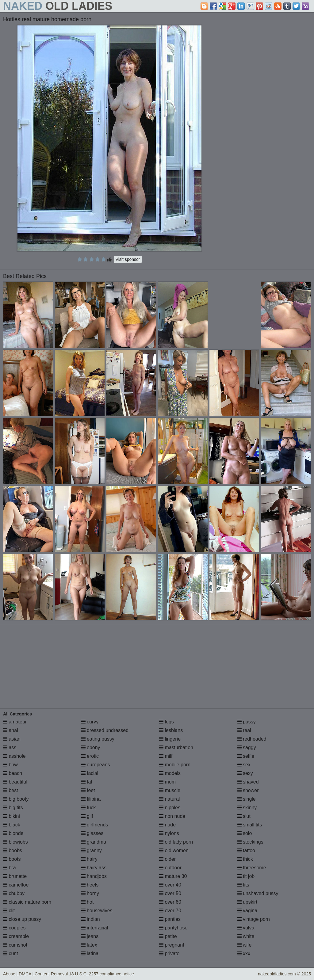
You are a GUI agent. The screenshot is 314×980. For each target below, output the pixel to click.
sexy (245, 773)
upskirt (247, 902)
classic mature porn (27, 902)
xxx (244, 953)
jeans (90, 936)
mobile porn (175, 765)
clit (9, 911)
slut (244, 816)
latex (89, 945)
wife (245, 945)
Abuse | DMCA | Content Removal (35, 974)
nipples (170, 808)
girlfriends (95, 825)
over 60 (170, 902)
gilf (87, 816)
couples (14, 928)
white (246, 936)
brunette (15, 876)
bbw (10, 765)
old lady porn (176, 842)
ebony (91, 747)
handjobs (94, 876)
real (244, 730)
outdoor (170, 868)
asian (12, 739)
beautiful (15, 782)
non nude (172, 816)
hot (88, 902)
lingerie (170, 739)
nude (167, 825)
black (12, 825)
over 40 (170, 885)
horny (90, 893)
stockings (250, 842)
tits (243, 885)
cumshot (15, 945)
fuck (89, 808)
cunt (11, 953)
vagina (247, 911)
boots (12, 859)
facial (90, 773)
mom (167, 782)
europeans (96, 765)
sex (244, 765)
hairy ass (94, 868)
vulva (246, 928)
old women (174, 850)
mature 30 (173, 876)
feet (88, 790)
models (170, 773)
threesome (252, 868)
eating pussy (98, 739)
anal (11, 730)
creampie (16, 936)
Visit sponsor (128, 259)
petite (168, 936)
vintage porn (254, 919)
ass (10, 747)
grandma (94, 842)
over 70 (170, 911)
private (169, 953)
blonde (13, 833)
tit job (246, 876)
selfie (246, 756)
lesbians (171, 730)
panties (170, 919)
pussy (247, 722)
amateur (15, 722)
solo (245, 833)
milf (166, 756)
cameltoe (16, 885)
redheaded (252, 739)
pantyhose (173, 928)
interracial (95, 928)
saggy (247, 747)
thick (245, 859)
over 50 (170, 893)
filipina (91, 799)
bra (10, 868)
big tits (13, 808)
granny (92, 850)
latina (90, 953)
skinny (247, 808)
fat (87, 782)
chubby (14, 893)
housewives (97, 911)
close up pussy (22, 919)
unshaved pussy (258, 893)
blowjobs (15, 842)
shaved (248, 782)
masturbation (176, 747)
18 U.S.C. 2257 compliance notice (101, 974)
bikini (11, 816)
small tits (250, 825)
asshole (14, 756)
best (11, 790)
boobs (13, 850)
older (167, 859)
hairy (89, 859)
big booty (16, 799)
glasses (92, 833)
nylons (169, 833)
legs (167, 722)
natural (169, 799)
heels (90, 885)
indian (91, 919)
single (247, 799)
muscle (170, 790)
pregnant (172, 945)
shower (248, 790)
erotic (90, 756)
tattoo (246, 850)
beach (13, 773)
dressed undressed (105, 730)
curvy (90, 722)
